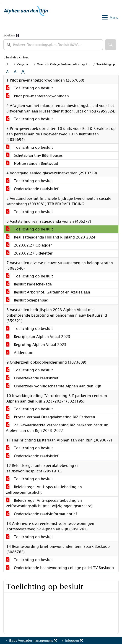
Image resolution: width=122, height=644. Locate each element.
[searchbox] (53, 45)
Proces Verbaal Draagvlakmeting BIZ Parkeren (51, 417)
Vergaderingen (27, 64)
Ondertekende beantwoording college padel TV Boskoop (60, 568)
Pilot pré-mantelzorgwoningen (37, 96)
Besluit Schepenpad (27, 300)
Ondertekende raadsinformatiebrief (42, 514)
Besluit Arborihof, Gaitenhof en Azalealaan (48, 292)
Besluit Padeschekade (29, 284)
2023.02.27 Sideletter (29, 253)
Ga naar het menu (2, 3)
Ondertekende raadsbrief (32, 189)
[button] (111, 45)
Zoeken (9, 35)
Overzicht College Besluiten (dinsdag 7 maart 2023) (71, 64)
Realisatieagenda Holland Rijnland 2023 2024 (51, 237)
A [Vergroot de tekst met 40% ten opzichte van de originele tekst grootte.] (23, 72)
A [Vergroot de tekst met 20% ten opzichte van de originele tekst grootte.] (15, 72)
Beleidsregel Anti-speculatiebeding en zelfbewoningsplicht (44, 490)
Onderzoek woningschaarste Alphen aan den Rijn (54, 386)
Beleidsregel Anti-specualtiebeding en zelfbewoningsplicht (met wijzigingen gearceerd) (49, 503)
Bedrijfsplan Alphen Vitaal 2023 (38, 337)
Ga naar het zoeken (1, 3)
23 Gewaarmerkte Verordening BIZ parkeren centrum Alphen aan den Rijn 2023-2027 (57, 428)
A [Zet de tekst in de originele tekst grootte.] (7, 72)
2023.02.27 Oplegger (29, 245)
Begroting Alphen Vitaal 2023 (36, 345)
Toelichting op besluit (29, 88)
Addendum (20, 353)
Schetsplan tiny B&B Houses (34, 155)
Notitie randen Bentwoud (32, 163)
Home (10, 64)
